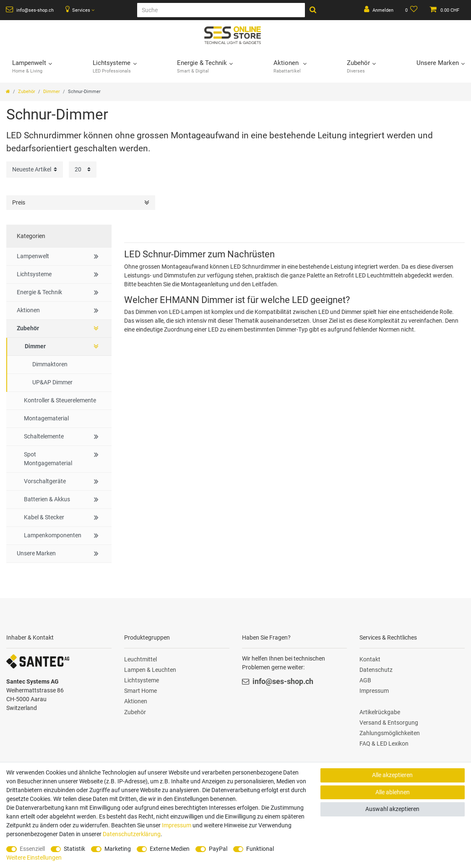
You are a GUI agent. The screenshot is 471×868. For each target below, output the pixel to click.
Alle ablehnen (393, 792)
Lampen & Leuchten (150, 670)
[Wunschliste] (412, 10)
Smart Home (141, 691)
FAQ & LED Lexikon (384, 744)
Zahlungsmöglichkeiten (390, 733)
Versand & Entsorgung (389, 723)
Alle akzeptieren (392, 775)
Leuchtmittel (141, 659)
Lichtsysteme (142, 680)
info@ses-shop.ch (30, 10)
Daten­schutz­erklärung (132, 834)
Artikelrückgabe (380, 712)
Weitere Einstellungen (34, 858)
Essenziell (32, 849)
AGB (365, 680)
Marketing (118, 849)
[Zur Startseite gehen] (8, 92)
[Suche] (221, 10)
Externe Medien (170, 849)
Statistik (74, 849)
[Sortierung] (35, 170)
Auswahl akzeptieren (392, 809)
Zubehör (27, 92)
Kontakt (370, 659)
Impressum (374, 691)
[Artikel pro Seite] (83, 170)
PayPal (218, 849)
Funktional (260, 849)
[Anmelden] (379, 10)
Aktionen (136, 701)
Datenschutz (376, 670)
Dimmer (52, 92)
